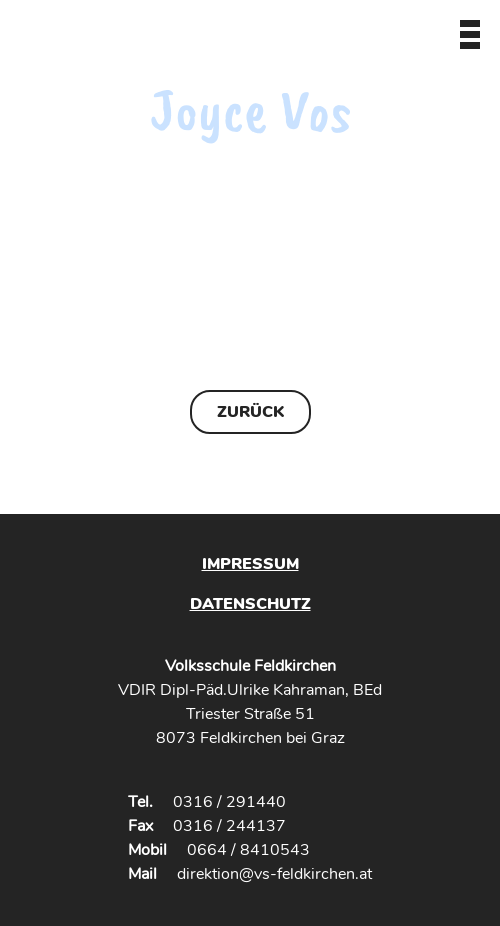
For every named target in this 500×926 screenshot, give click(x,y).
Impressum (250, 564)
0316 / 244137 (229, 826)
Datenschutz (250, 603)
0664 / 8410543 (248, 850)
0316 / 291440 (229, 802)
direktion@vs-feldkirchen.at (274, 874)
